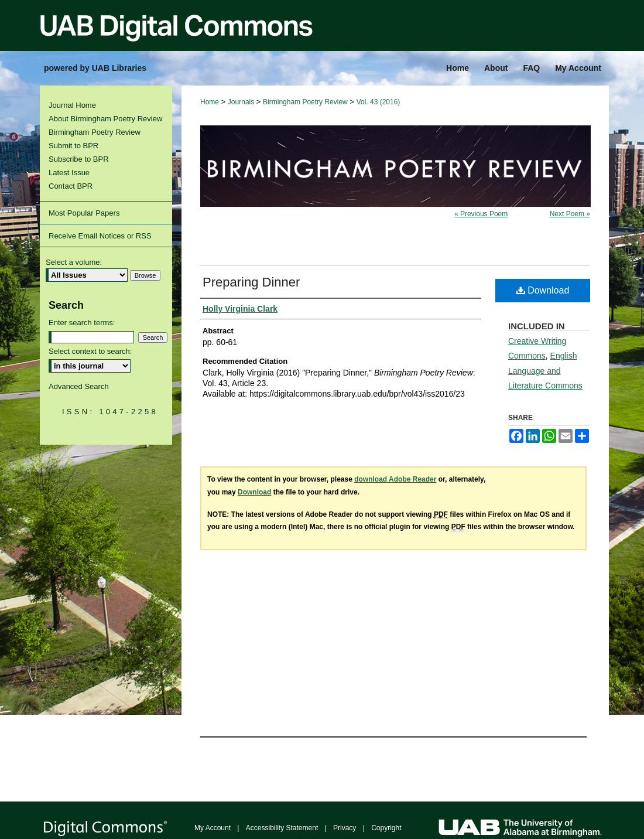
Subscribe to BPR (79, 159)
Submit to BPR (73, 146)
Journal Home (72, 105)
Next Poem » (570, 214)
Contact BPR (71, 186)
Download (543, 290)
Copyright (386, 828)
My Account (213, 828)
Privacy (345, 828)
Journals (241, 102)
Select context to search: (90, 351)
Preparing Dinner (251, 282)
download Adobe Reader (395, 479)
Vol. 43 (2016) (378, 102)
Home (210, 102)
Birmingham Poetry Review (305, 102)
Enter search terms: (82, 323)
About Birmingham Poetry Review (105, 119)
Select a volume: (74, 262)
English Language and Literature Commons (545, 370)
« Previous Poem (481, 214)
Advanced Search (79, 386)
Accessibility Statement (282, 828)
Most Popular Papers (84, 213)
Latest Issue (69, 173)
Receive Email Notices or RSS (100, 236)
